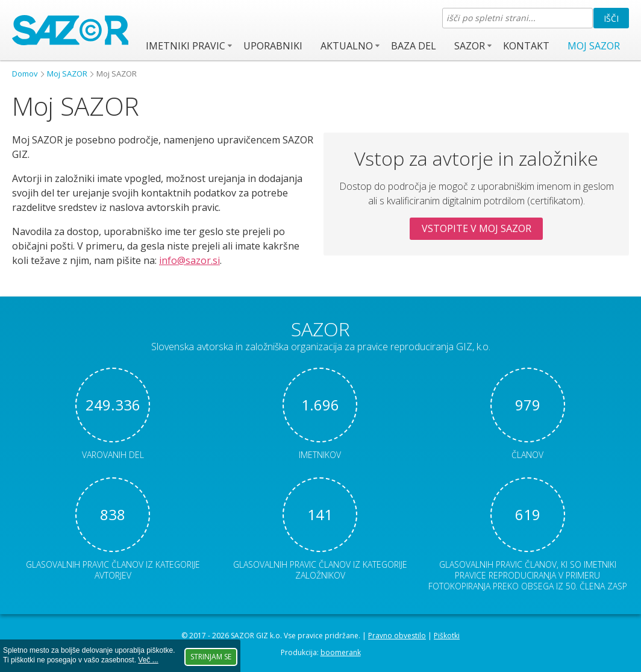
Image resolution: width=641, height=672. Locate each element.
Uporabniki (273, 46)
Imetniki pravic (186, 46)
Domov (25, 74)
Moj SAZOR (594, 46)
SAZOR (470, 46)
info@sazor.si (189, 260)
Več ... (148, 660)
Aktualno (347, 46)
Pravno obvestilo (397, 636)
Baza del (414, 46)
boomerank (341, 652)
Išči (611, 18)
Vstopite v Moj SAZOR (477, 228)
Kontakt (526, 46)
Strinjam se (211, 657)
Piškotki (447, 636)
